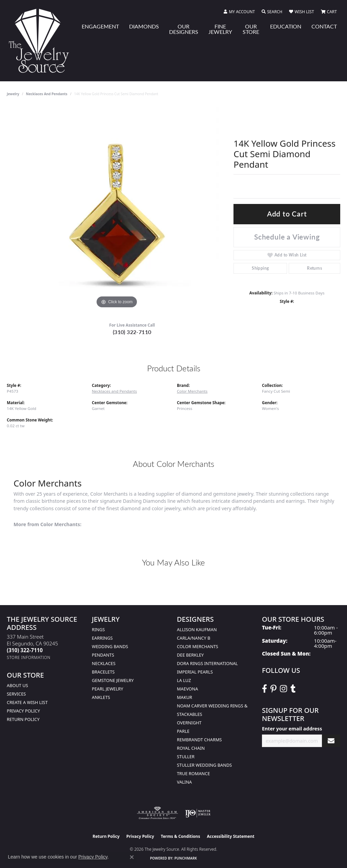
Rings (98, 629)
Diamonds (144, 26)
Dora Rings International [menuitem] (207, 663)
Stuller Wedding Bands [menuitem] (204, 765)
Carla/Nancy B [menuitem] (193, 638)
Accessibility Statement (230, 836)
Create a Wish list (27, 702)
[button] (239, 12)
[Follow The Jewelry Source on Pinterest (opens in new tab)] (273, 689)
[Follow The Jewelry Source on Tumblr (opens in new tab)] (293, 689)
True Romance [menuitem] (193, 773)
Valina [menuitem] (184, 782)
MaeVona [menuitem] (187, 689)
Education (286, 26)
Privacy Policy (23, 711)
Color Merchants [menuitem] (198, 646)
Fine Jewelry (220, 29)
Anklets (101, 697)
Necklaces (104, 663)
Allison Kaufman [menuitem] (197, 629)
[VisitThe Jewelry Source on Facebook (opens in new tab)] (264, 689)
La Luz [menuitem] (184, 680)
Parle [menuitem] (183, 731)
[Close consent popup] (132, 857)
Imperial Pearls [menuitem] (195, 672)
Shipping (260, 268)
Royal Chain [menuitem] (191, 748)
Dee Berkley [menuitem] (190, 655)
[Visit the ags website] (157, 813)
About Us (17, 685)
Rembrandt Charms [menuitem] (199, 740)
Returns (314, 268)
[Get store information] (29, 657)
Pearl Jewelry (108, 689)
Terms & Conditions (181, 836)
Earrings (102, 638)
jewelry (13, 94)
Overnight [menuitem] (189, 723)
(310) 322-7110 (132, 332)
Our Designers (184, 29)
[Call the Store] (25, 650)
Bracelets (103, 672)
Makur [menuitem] (185, 697)
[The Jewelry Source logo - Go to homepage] (42, 41)
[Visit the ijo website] (198, 813)
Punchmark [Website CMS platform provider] (186, 858)
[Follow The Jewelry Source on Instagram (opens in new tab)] (283, 689)
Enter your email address (292, 729)
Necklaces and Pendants (47, 94)
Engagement (100, 26)
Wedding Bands (110, 646)
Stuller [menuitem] (186, 757)
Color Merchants (192, 391)
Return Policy (23, 719)
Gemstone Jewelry (113, 680)
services (16, 694)
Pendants (103, 655)
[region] (117, 208)
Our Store (251, 29)
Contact (324, 26)
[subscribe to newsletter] (331, 741)
